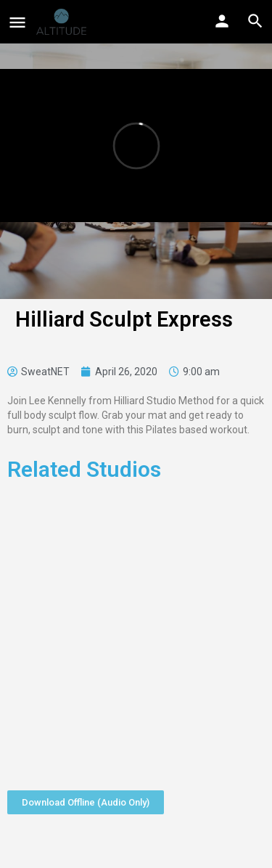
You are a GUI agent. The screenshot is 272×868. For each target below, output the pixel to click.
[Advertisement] (136, 631)
